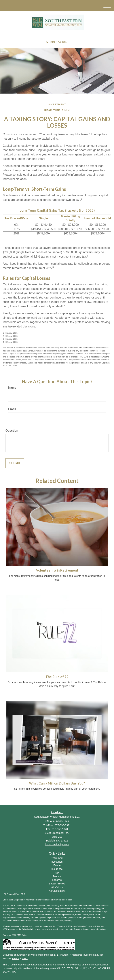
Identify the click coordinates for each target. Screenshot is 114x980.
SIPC (25, 958)
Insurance (57, 869)
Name (12, 388)
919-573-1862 (57, 42)
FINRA (16, 958)
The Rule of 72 (57, 677)
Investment (57, 862)
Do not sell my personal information (90, 929)
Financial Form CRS (16, 894)
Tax (57, 873)
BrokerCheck (66, 900)
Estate (57, 865)
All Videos (57, 887)
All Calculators (57, 891)
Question (12, 431)
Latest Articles (57, 884)
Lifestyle (57, 880)
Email (12, 409)
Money (57, 876)
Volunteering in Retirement (57, 570)
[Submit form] (15, 463)
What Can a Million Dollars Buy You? (57, 783)
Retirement (57, 858)
